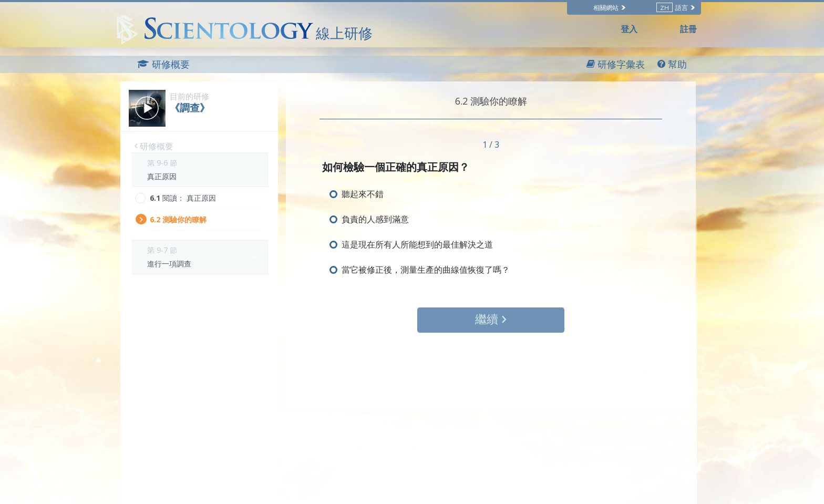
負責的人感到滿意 (375, 219)
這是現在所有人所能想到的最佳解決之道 (417, 244)
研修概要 (154, 146)
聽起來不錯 (363, 194)
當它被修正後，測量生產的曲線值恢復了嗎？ (426, 270)
